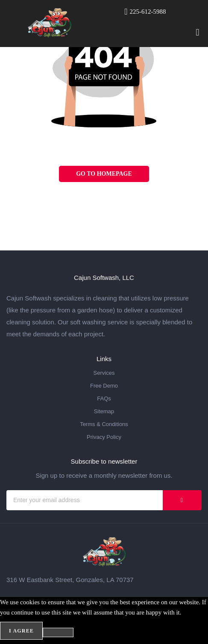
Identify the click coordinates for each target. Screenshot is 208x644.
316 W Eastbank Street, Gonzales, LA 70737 (70, 580)
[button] (198, 32)
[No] (58, 632)
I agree (21, 631)
